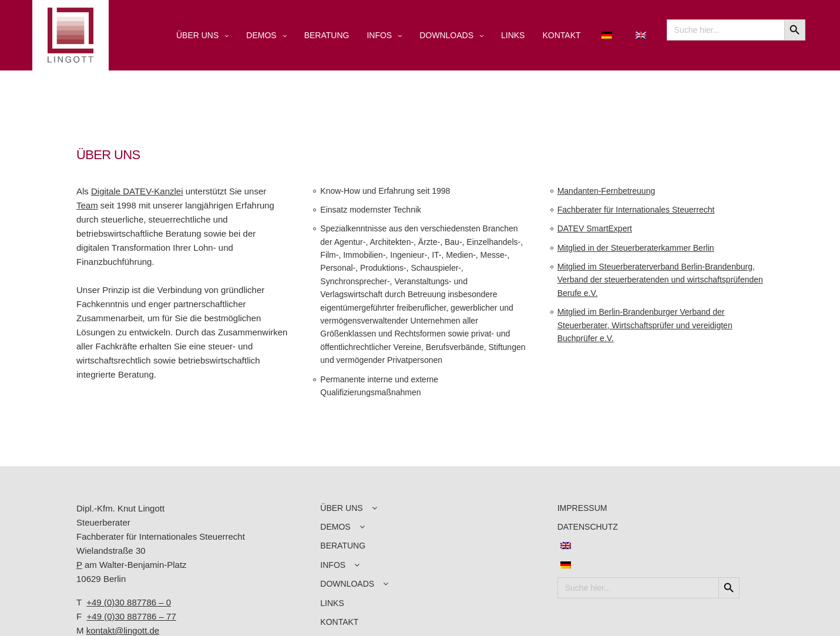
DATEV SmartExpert (595, 228)
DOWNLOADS (446, 35)
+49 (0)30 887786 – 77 (132, 616)
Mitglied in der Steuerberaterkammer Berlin (636, 248)
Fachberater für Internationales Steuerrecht (636, 210)
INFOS (379, 35)
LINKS (513, 35)
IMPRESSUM (582, 508)
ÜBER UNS (197, 35)
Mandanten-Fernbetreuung (607, 191)
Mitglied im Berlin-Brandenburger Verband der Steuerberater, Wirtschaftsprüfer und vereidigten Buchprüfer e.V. (645, 325)
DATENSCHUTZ (588, 527)
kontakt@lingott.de (123, 630)
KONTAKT (561, 35)
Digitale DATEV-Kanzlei (137, 191)
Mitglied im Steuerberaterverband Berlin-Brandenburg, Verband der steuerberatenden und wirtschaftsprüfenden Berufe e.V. (660, 280)
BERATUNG (327, 35)
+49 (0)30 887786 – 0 (129, 602)
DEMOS (261, 35)
